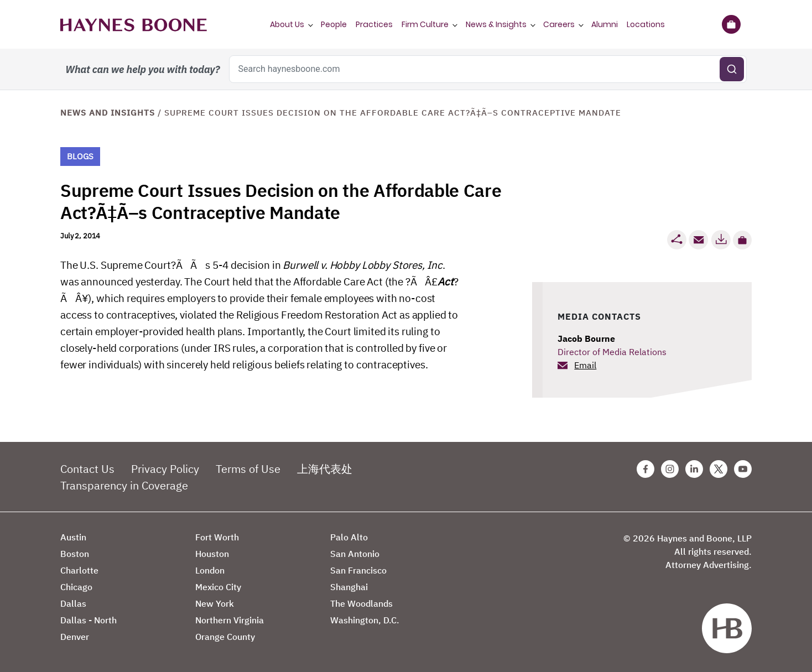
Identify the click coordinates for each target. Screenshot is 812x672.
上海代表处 (325, 469)
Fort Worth (217, 537)
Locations (646, 24)
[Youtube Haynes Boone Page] (743, 469)
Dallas (73, 603)
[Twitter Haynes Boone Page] (719, 469)
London (210, 570)
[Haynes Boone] (134, 24)
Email (585, 365)
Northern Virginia (230, 620)
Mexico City (218, 587)
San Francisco (358, 570)
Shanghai (349, 587)
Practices (374, 24)
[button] (742, 240)
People (334, 24)
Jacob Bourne (586, 338)
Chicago (76, 587)
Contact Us (87, 469)
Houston (212, 554)
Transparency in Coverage (124, 485)
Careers (559, 24)
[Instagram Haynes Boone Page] (670, 469)
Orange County (225, 637)
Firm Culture (425, 24)
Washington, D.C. (365, 620)
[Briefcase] (731, 24)
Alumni (605, 24)
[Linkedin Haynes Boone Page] (694, 469)
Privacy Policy (165, 469)
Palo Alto (349, 537)
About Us (287, 24)
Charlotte (79, 570)
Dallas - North (89, 620)
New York (215, 603)
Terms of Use (248, 469)
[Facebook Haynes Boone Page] (646, 469)
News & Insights (496, 24)
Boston (75, 554)
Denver (75, 637)
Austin (73, 537)
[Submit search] (732, 69)
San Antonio (355, 554)
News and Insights (108, 113)
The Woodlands (361, 603)
